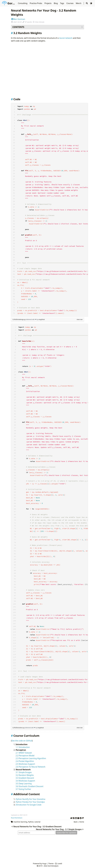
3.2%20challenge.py (19, 320)
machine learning (20, 822)
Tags (62, 3)
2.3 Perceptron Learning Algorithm (31, 758)
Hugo (44, 864)
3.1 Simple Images (24, 772)
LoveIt (59, 864)
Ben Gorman (18, 19)
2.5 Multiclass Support (25, 764)
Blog (56, 3)
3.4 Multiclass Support (25, 781)
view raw (80, 320)
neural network (66, 38)
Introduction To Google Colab (28, 805)
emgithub (42, 320)
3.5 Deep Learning (24, 784)
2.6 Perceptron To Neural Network (30, 767)
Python (31, 822)
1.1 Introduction (23, 747)
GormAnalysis (14, 3)
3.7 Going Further (23, 789)
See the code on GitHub (22, 741)
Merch (79, 3)
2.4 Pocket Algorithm (25, 761)
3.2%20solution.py (19, 728)
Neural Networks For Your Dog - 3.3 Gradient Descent (36, 827)
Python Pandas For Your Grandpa (30, 802)
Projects (48, 3)
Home (82, 822)
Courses (70, 3)
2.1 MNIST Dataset (24, 753)
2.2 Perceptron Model (25, 756)
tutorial (37, 822)
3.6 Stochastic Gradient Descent (29, 786)
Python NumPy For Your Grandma (30, 799)
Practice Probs (36, 3)
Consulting (23, 3)
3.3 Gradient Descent (25, 778)
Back (76, 822)
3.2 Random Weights (25, 775)
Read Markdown (17, 818)
